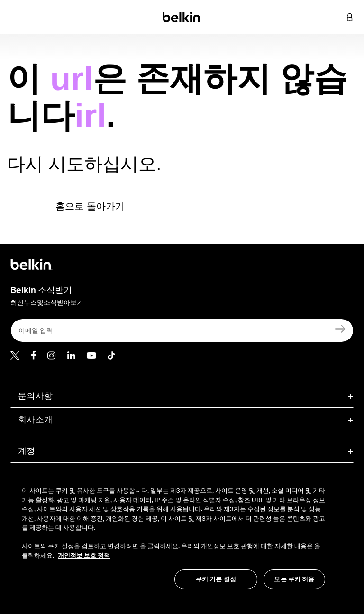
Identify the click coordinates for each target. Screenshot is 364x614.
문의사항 (35, 396)
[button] (336, 17)
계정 (27, 451)
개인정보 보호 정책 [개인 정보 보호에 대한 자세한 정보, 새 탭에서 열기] (84, 555)
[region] (173, 533)
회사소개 (35, 420)
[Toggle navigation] (15, 17)
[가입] (341, 328)
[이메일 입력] (182, 330)
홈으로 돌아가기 (90, 206)
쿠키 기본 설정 (216, 579)
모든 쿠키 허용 (294, 579)
